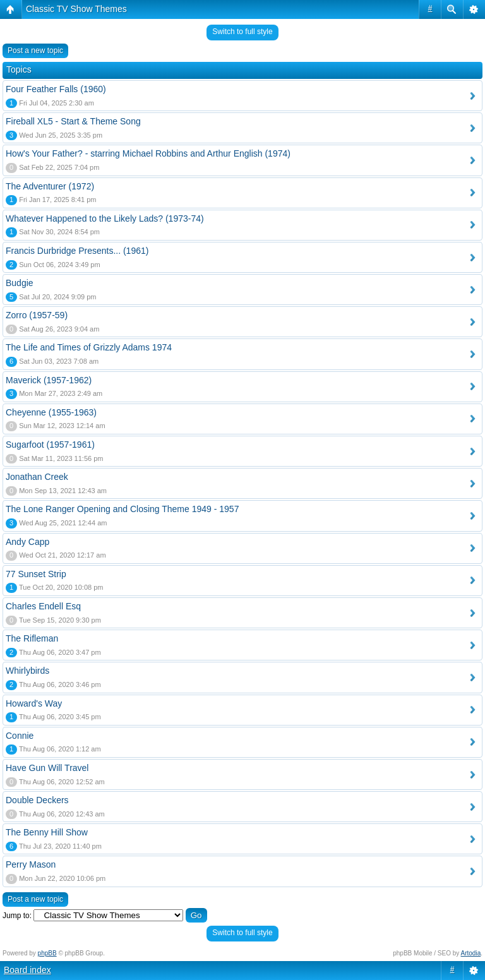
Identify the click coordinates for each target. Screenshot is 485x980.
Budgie (20, 283)
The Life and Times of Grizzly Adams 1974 (89, 347)
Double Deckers (37, 800)
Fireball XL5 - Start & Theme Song (73, 121)
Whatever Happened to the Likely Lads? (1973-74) (105, 218)
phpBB (47, 953)
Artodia (471, 953)
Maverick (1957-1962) (49, 380)
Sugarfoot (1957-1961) (50, 445)
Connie (20, 736)
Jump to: (17, 916)
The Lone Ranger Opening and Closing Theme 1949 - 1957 (122, 509)
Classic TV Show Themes (76, 9)
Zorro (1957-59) (37, 315)
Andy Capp (27, 542)
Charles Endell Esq (43, 606)
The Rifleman (32, 638)
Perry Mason (31, 864)
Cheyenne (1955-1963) (51, 412)
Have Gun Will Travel (47, 768)
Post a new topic (35, 51)
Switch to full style (242, 32)
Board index (27, 970)
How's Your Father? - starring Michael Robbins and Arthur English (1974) (148, 153)
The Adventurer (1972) (50, 186)
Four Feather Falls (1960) (56, 89)
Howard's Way (34, 703)
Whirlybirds (27, 671)
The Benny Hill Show (47, 832)
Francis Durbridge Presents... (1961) (77, 251)
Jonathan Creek (37, 477)
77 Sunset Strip (36, 574)
